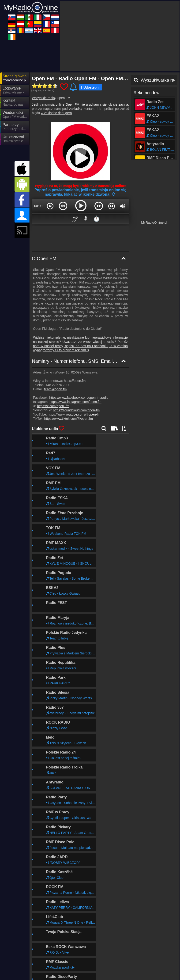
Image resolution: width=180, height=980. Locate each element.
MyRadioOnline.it (136, 971)
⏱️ (97, 219)
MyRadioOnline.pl (154, 223)
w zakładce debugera (56, 113)
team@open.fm (55, 389)
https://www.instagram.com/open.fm (75, 402)
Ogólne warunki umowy (149, 962)
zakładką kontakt (82, 109)
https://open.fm (75, 381)
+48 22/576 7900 (58, 385)
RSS (171, 962)
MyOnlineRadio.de (95, 971)
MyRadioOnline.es (95, 978)
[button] (50, 206)
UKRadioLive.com (52, 971)
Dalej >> (118, 935)
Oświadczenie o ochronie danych (106, 962)
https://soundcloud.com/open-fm (76, 410)
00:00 (38, 206)
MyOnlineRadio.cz (53, 978)
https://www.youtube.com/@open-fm (74, 414)
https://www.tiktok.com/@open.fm (69, 419)
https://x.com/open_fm (53, 406)
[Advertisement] (120, 36)
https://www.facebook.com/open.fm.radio (79, 398)
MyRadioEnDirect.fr (138, 978)
